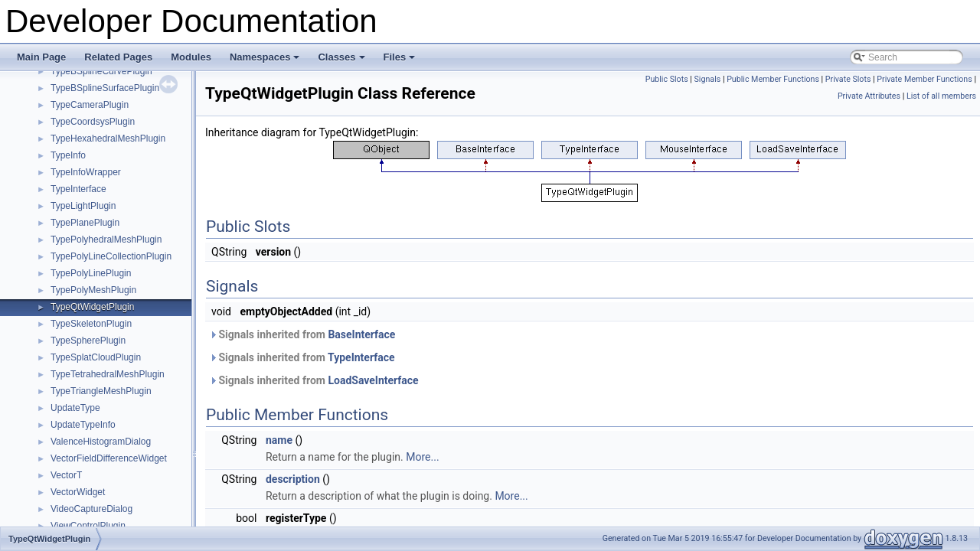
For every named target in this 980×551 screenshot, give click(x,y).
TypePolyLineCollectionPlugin (111, 256)
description (293, 479)
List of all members (941, 96)
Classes (342, 61)
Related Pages (118, 57)
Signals (708, 79)
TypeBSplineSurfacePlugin (105, 88)
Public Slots (667, 79)
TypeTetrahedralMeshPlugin (108, 374)
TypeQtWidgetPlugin (92, 307)
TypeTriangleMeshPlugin (101, 391)
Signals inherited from (302, 334)
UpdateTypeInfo (83, 425)
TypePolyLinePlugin (91, 273)
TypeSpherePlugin (88, 341)
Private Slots (848, 79)
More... (422, 457)
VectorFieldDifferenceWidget (109, 458)
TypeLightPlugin (83, 206)
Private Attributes (869, 96)
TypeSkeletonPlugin (91, 324)
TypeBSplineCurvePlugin (101, 71)
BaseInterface (361, 334)
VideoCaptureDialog (91, 509)
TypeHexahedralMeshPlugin (108, 139)
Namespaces (266, 61)
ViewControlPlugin (88, 526)
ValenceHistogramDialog (101, 442)
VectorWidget (78, 492)
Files (401, 61)
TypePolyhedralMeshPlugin (106, 240)
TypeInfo (68, 155)
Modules (191, 57)
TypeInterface (78, 189)
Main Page (41, 57)
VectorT (66, 475)
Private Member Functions (924, 79)
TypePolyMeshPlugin (93, 290)
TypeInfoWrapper (86, 172)
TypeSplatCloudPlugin (96, 357)
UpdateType (75, 408)
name (279, 440)
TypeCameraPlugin (90, 105)
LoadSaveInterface (373, 380)
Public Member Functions (773, 79)
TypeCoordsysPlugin (93, 122)
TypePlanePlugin (85, 223)
